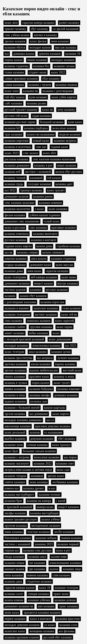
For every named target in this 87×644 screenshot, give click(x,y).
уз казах (49, 625)
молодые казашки (16, 345)
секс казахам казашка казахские (54, 159)
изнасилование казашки (65, 563)
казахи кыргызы (55, 408)
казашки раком (43, 196)
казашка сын (39, 401)
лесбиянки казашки (65, 482)
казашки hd (12, 128)
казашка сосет (14, 594)
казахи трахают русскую (21, 519)
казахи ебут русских (69, 172)
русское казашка (15, 240)
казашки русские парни (20, 122)
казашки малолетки (17, 209)
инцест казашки (69, 507)
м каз (52, 488)
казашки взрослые (53, 302)
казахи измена (14, 600)
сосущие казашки (39, 184)
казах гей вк (69, 314)
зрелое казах (56, 476)
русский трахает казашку (21, 110)
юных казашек (67, 165)
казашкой (36, 178)
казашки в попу (15, 395)
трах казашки (13, 134)
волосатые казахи (64, 128)
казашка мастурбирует (19, 494)
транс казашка (68, 606)
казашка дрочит (34, 488)
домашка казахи (24, 54)
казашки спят (65, 463)
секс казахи (31, 153)
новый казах (41, 141)
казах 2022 (58, 72)
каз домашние (39, 414)
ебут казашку (39, 29)
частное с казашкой (17, 544)
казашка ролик (36, 103)
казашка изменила (17, 234)
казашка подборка (36, 128)
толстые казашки (38, 532)
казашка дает (64, 184)
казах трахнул (61, 445)
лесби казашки (64, 532)
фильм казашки (15, 215)
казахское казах (15, 631)
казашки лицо (72, 569)
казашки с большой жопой (22, 408)
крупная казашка (16, 526)
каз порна (70, 457)
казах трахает (56, 190)
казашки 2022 (43, 463)
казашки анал (37, 557)
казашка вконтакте (45, 234)
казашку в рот (43, 165)
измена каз (12, 488)
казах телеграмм (15, 277)
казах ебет (50, 153)
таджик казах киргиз (18, 246)
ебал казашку (51, 78)
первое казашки (15, 619)
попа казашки (14, 575)
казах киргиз (61, 414)
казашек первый (68, 544)
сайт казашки (13, 103)
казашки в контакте (43, 240)
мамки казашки (15, 389)
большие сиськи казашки (39, 451)
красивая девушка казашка (53, 426)
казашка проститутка (18, 358)
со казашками (53, 432)
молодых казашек (63, 60)
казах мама (69, 277)
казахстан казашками (41, 134)
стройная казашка (68, 246)
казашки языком (66, 85)
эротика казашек (15, 364)
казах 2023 (12, 153)
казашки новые (15, 563)
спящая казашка (38, 594)
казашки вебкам (46, 538)
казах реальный (15, 432)
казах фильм (38, 41)
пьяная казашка (71, 538)
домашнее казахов (17, 196)
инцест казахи (43, 283)
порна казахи (41, 383)
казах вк (47, 110)
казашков (37, 476)
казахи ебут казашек (33, 296)
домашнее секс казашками (22, 221)
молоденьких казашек (46, 526)
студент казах (38, 72)
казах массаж (64, 265)
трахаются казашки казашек (42, 612)
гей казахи (54, 178)
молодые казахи (40, 47)
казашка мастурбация (44, 513)
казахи (54, 569)
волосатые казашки (47, 457)
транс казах (61, 594)
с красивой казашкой (18, 507)
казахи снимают (53, 252)
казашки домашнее (17, 165)
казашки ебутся (15, 47)
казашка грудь (14, 184)
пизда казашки (14, 557)
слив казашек (61, 575)
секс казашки (38, 228)
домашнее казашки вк (19, 606)
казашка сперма (27, 252)
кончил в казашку (45, 35)
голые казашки (14, 72)
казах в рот (63, 550)
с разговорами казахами (20, 302)
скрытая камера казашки (38, 23)
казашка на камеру (39, 501)
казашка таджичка (17, 66)
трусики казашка (41, 327)
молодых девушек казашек (22, 625)
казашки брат (13, 501)
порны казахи (14, 60)
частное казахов (15, 290)
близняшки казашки (18, 538)
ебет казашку (67, 439)
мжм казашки (60, 41)
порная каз (12, 550)
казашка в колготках (18, 147)
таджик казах (60, 147)
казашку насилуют (17, 463)
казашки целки (61, 352)
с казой (61, 501)
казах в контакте (41, 619)
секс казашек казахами (20, 203)
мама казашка (14, 532)
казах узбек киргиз (64, 97)
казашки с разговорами (58, 91)
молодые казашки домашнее (23, 420)
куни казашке (38, 97)
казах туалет (62, 383)
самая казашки (14, 85)
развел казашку (69, 23)
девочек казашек (50, 54)
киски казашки (41, 364)
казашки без (41, 66)
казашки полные (49, 494)
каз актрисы (45, 358)
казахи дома (44, 246)
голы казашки (72, 308)
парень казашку (65, 364)
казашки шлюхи (65, 600)
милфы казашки (15, 513)
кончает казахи (14, 569)
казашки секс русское (38, 550)
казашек (10, 296)
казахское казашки (46, 308)
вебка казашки (38, 333)
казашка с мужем (40, 85)
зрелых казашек (15, 41)
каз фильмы (67, 631)
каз (7, 54)
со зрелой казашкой (66, 29)
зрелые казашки (15, 370)
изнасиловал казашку (46, 345)
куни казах (75, 122)
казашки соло (68, 625)
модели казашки (70, 134)
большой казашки (52, 122)
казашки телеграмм (17, 314)
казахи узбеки (50, 519)
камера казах (45, 507)
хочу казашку (66, 110)
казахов (35, 432)
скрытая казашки (57, 271)
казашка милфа (40, 395)
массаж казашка (66, 47)
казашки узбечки (39, 600)
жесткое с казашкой (38, 172)
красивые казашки (64, 228)
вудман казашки (15, 401)
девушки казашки (42, 439)
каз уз (50, 420)
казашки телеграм (67, 588)
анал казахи (39, 259)
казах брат (11, 451)
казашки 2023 (44, 544)
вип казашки (46, 606)
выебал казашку (15, 439)
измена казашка (38, 575)
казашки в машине (17, 308)
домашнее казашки (17, 283)
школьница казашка (18, 426)
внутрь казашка (68, 283)
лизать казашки (15, 377)
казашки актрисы (65, 141)
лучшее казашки (68, 358)
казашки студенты (63, 259)
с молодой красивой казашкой (24, 339)
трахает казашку (15, 29)
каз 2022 (10, 190)
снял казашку (13, 321)
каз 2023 (71, 345)
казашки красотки (68, 619)
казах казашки (58, 209)
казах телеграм (14, 352)
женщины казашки (42, 631)
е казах (39, 209)
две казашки (37, 569)
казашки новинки (50, 203)
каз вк (9, 252)
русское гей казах (16, 116)
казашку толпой (15, 178)
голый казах (52, 221)
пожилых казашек (39, 321)
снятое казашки (15, 482)
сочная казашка (37, 445)
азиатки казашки (16, 259)
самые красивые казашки (21, 78)
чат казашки (37, 563)
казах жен (11, 23)
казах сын (63, 470)
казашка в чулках (16, 383)
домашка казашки (66, 395)
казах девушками (60, 339)
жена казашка (39, 482)
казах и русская (15, 228)
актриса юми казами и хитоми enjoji (28, 470)
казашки (36, 290)
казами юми (59, 557)
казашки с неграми (17, 457)
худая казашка (41, 116)
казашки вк (31, 91)
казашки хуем (14, 445)
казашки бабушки (41, 389)
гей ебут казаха (15, 97)
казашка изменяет (69, 389)
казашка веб (13, 172)
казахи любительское (44, 370)
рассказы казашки (16, 159)
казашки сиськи (64, 66)
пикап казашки (37, 60)
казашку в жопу (64, 377)
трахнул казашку (31, 190)
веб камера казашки (44, 277)
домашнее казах (41, 265)
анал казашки (38, 352)
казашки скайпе (15, 327)
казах (56, 333)
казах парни (64, 327)
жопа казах (12, 612)
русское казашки (57, 290)
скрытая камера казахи (20, 588)
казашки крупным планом (22, 637)
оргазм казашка (15, 414)
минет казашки (14, 333)
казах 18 (45, 588)
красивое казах (39, 377)
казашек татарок (15, 476)
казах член (12, 91)
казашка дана (13, 581)
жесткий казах (72, 370)
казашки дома (14, 271)
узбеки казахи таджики (45, 215)
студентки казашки (39, 581)
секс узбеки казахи (17, 35)
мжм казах (34, 271)
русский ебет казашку (58, 637)
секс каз (41, 147)
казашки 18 (73, 54)
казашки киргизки (17, 141)
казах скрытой (64, 321)
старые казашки (15, 265)
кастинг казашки (46, 314)
